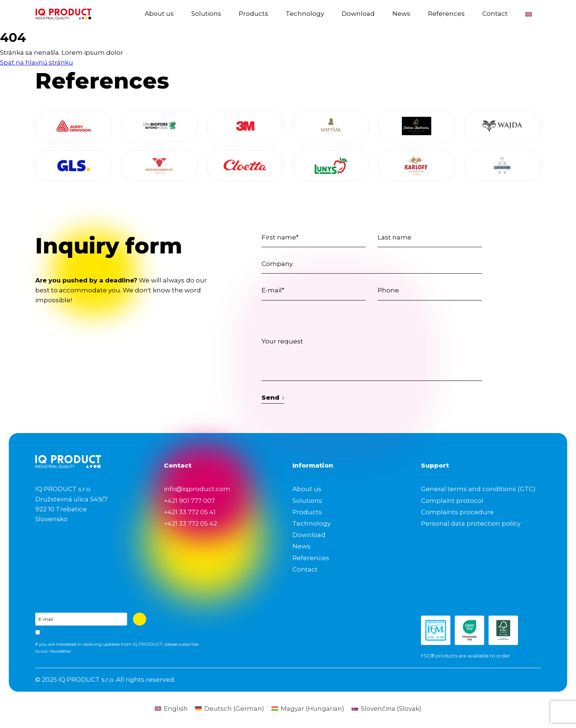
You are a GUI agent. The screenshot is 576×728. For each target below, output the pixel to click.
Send (273, 397)
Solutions (206, 14)
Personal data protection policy (471, 523)
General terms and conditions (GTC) (478, 489)
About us (159, 14)
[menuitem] (529, 14)
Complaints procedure (457, 512)
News (401, 14)
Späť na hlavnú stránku (37, 62)
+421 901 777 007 (189, 501)
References (446, 14)
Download (358, 14)
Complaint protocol (452, 501)
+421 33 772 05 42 (190, 523)
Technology (305, 14)
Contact (495, 14)
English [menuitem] (176, 709)
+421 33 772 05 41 (190, 512)
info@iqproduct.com (197, 489)
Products (253, 14)
